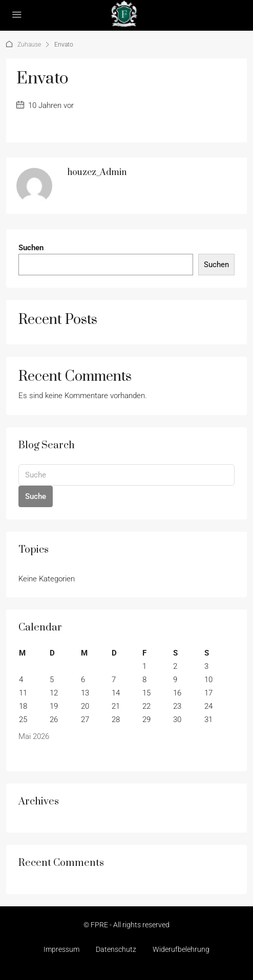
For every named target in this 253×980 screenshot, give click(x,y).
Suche (36, 496)
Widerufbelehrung (181, 949)
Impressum (61, 949)
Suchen (31, 248)
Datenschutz (116, 949)
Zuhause (29, 45)
